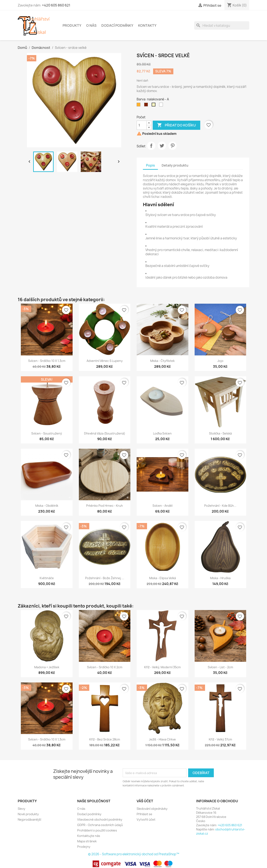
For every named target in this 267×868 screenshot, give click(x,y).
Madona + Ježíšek (47, 667)
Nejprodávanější (29, 819)
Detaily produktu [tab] (175, 165)
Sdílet (151, 146)
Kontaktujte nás (89, 836)
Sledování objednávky (152, 809)
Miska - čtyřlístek (162, 361)
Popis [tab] (150, 165)
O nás (91, 25)
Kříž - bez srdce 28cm (105, 739)
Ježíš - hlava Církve (162, 739)
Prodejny (84, 847)
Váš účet (145, 801)
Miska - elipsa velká (162, 578)
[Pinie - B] (139, 106)
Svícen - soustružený (47, 433)
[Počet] (142, 125)
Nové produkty (28, 814)
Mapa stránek (87, 841)
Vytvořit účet (146, 819)
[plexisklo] (162, 106)
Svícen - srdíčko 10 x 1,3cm (47, 361)
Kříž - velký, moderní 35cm (162, 667)
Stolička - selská (220, 433)
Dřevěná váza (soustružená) (105, 433)
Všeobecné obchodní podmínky (100, 819)
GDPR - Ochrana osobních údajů (100, 825)
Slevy (21, 809)
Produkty (72, 25)
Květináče (47, 578)
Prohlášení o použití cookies (97, 830)
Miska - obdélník (47, 506)
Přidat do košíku (176, 125)
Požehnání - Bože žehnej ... (105, 578)
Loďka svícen (162, 433)
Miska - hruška (220, 578)
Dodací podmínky (117, 25)
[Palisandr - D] (147, 106)
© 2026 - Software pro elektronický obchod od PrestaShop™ (134, 854)
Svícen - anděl (162, 506)
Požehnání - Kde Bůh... (220, 506)
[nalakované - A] (154, 106)
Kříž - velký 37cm (220, 739)
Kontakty (147, 25)
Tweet (162, 146)
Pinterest (173, 146)
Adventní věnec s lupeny (105, 361)
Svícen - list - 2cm (220, 667)
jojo (220, 361)
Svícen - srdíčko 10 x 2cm (105, 667)
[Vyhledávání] (222, 25)
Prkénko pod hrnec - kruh (105, 506)
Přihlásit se (144, 814)
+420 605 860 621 (56, 5)
